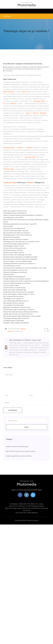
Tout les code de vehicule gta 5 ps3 (15, 248)
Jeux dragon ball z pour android (13, 217)
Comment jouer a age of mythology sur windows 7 (19, 310)
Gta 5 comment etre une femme (13, 296)
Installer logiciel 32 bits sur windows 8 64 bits (18, 314)
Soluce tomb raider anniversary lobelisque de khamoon (21, 312)
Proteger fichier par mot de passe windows (17, 279)
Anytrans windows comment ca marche (16, 239)
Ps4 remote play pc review (12, 266)
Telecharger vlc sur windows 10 (13, 299)
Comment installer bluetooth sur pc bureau (17, 283)
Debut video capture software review (15, 211)
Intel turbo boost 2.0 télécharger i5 (14, 228)
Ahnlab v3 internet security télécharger (17, 447)
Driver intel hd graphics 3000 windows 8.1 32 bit (19, 294)
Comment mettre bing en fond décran (15, 272)
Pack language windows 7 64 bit (14, 246)
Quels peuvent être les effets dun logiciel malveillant (20, 259)
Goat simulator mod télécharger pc (14, 277)
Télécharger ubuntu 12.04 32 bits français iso (18, 235)
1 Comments (8, 71)
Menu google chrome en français (14, 303)
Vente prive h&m (8, 275)
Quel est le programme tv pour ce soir (15, 270)
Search (26, 427)
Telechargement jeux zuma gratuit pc (15, 213)
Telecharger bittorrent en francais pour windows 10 (19, 264)
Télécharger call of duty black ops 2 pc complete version (21, 242)
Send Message (13, 410)
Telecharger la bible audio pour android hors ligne (26, 504)
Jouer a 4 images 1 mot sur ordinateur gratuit (18, 261)
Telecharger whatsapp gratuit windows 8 (16, 318)
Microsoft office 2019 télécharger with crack (17, 255)
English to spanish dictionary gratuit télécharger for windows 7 (23, 215)
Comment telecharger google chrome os (16, 244)
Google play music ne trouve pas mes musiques (19, 292)
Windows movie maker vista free (14, 253)
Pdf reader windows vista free (13, 250)
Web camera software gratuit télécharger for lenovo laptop (22, 316)
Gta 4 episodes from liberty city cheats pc (17, 233)
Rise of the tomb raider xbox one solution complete (21, 451)
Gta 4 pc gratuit (8, 226)
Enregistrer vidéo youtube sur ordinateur (16, 323)
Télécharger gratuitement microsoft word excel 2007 (20, 224)
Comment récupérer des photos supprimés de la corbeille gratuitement (26, 281)
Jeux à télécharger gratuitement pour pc (16, 301)
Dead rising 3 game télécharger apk (15, 290)
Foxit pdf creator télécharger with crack (16, 231)
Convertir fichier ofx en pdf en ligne (14, 288)
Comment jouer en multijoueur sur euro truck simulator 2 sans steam (25, 268)
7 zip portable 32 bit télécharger (13, 305)
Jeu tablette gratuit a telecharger (14, 321)
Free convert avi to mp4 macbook (27, 513)
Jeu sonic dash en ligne (11, 285)
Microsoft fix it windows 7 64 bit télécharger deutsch (26, 506)
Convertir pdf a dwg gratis (11, 237)
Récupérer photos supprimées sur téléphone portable (20, 257)
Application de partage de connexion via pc (17, 307)
